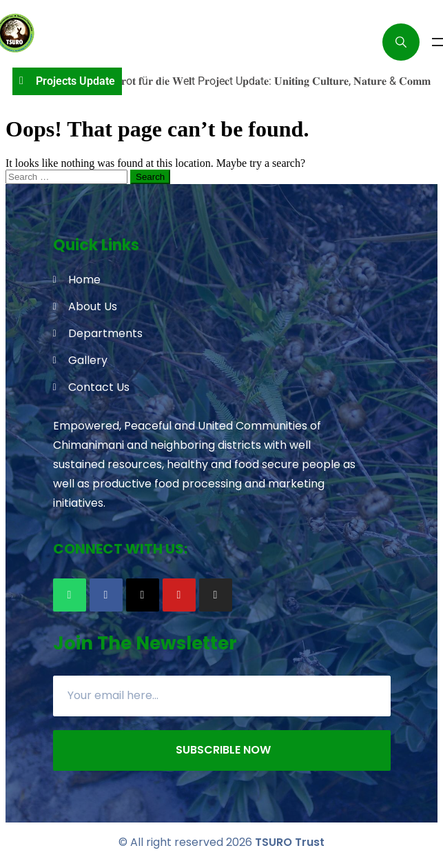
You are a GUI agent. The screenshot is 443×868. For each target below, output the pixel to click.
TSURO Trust (290, 842)
